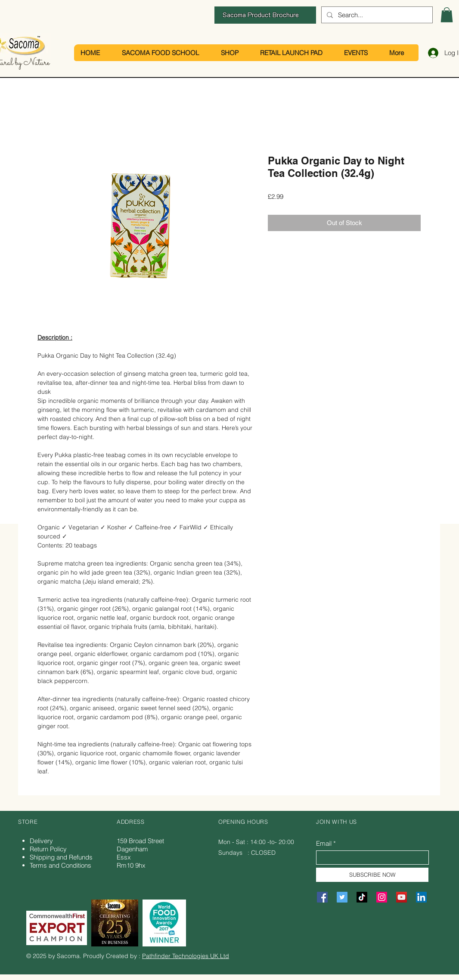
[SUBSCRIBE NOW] (372, 875)
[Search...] (376, 15)
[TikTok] (362, 897)
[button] (447, 15)
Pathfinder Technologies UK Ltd (186, 956)
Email (324, 843)
